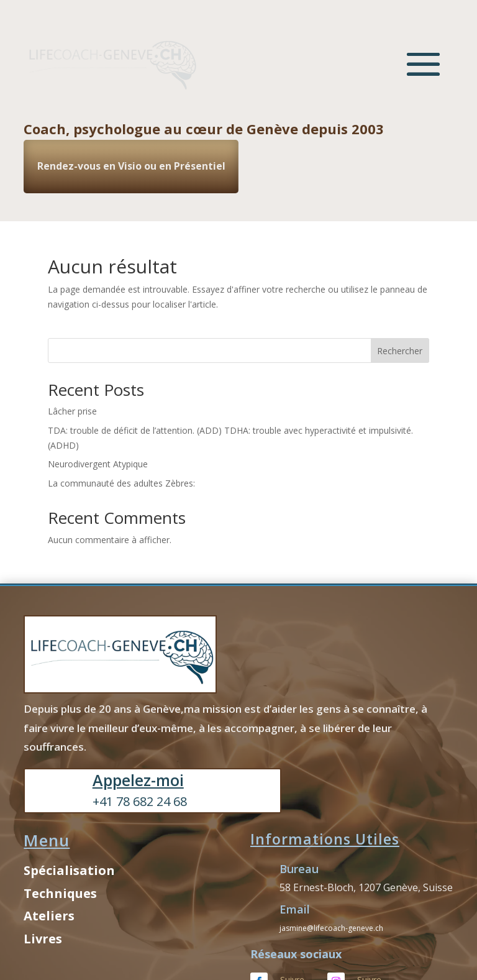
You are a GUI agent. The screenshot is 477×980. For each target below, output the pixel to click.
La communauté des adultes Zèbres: (121, 483)
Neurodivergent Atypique (98, 464)
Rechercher (400, 351)
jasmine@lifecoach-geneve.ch (331, 928)
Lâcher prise (72, 411)
